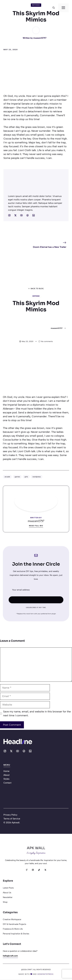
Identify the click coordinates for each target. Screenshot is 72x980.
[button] (54, 8)
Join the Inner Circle (36, 564)
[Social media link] (9, 215)
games (17, 477)
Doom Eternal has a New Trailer (50, 247)
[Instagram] (33, 870)
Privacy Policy (10, 815)
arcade (7, 477)
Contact (7, 783)
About (6, 775)
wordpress (37, 477)
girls (26, 477)
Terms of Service (12, 819)
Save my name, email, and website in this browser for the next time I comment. (37, 713)
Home (6, 771)
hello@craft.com (10, 956)
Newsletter (8, 897)
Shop (5, 902)
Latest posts (8, 888)
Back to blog (37, 289)
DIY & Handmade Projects (14, 924)
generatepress (46, 974)
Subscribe (36, 600)
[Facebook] (27, 870)
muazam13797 (40, 38)
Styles (6, 779)
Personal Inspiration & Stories (16, 934)
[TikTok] (39, 870)
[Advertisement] (36, 74)
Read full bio (36, 526)
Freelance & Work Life (13, 929)
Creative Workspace (12, 919)
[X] (45, 870)
